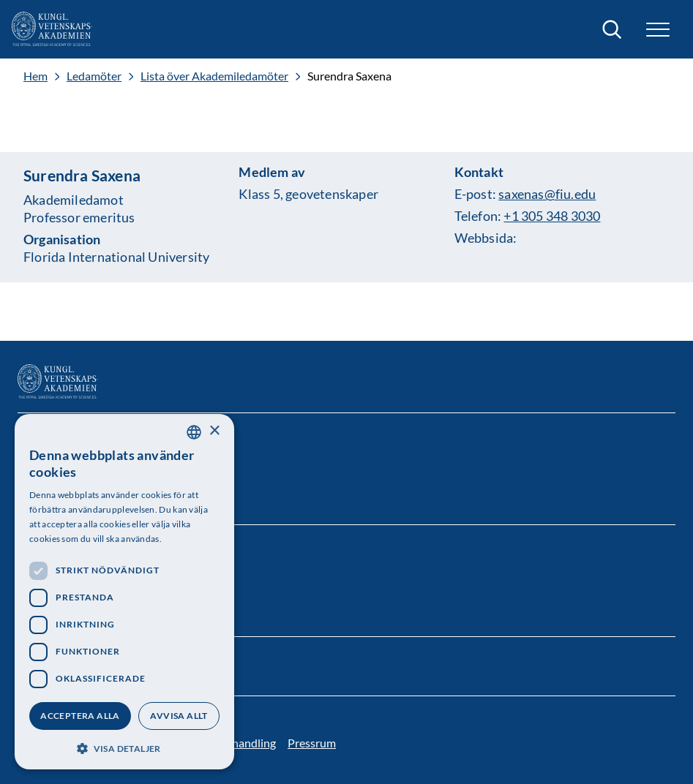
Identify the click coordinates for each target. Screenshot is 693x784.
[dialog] (124, 592)
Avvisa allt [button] (179, 716)
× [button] (214, 431)
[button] (658, 30)
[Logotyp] (52, 29)
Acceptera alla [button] (80, 716)
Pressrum (312, 743)
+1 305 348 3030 (552, 216)
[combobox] (194, 432)
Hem (35, 76)
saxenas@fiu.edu (547, 194)
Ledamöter (94, 76)
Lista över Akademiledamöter (214, 76)
